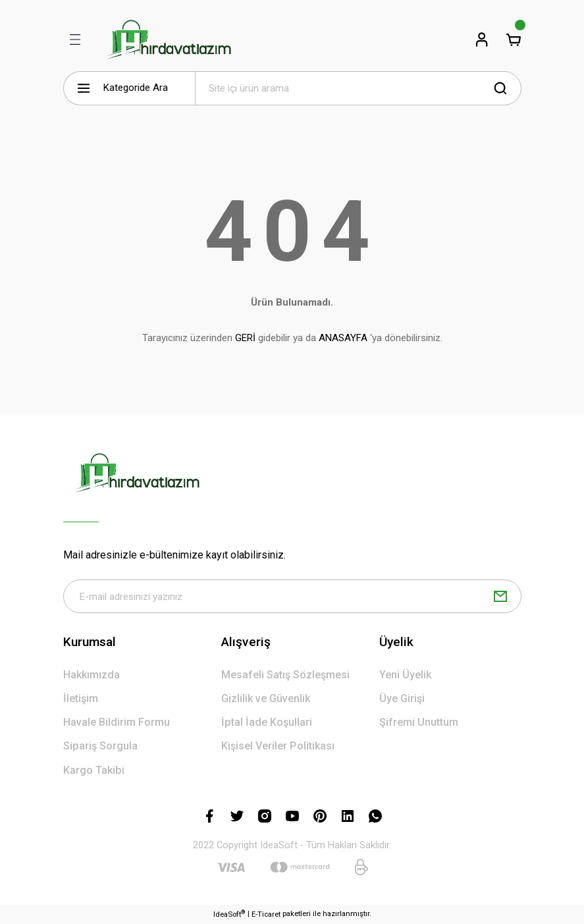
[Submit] (500, 597)
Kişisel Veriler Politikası (278, 747)
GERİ (245, 338)
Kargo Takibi (94, 770)
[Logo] (169, 40)
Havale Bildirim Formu (117, 723)
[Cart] (514, 40)
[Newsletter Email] (292, 597)
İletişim (81, 698)
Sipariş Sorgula (100, 747)
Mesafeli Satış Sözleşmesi (285, 675)
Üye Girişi (402, 698)
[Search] (358, 88)
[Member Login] (482, 40)
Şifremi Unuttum (419, 723)
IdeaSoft (229, 914)
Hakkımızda (92, 675)
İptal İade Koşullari (267, 723)
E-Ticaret (266, 914)
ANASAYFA (343, 338)
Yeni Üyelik (405, 675)
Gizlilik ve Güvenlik (266, 698)
